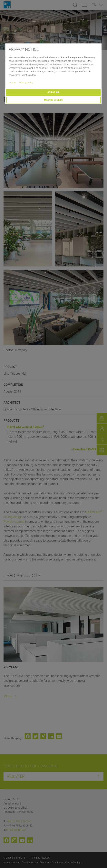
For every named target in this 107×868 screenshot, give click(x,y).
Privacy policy (26, 83)
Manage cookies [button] (53, 100)
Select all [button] (53, 92)
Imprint (13, 83)
